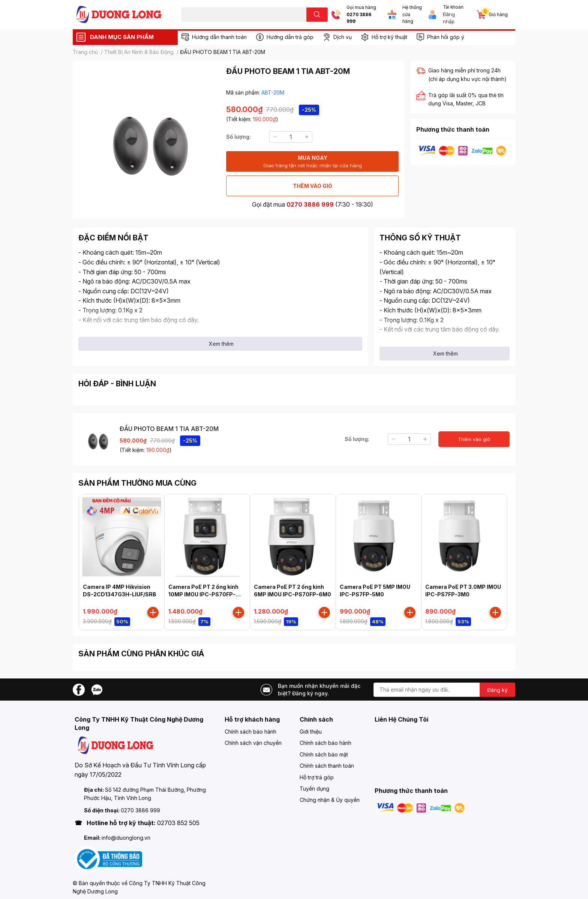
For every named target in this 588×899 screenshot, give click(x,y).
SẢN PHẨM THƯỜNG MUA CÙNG (137, 483)
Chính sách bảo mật (324, 754)
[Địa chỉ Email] (444, 690)
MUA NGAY (313, 162)
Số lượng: (238, 137)
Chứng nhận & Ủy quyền (330, 800)
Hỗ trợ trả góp (317, 777)
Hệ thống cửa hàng (412, 14)
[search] (317, 15)
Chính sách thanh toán (327, 766)
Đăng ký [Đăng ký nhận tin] (497, 690)
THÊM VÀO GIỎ (313, 186)
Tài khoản (453, 7)
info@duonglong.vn (126, 838)
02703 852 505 (178, 823)
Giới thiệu (311, 732)
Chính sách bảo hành (250, 732)
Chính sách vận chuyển (253, 743)
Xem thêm (221, 344)
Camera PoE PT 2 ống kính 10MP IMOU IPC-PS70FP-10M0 (203, 594)
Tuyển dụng (314, 789)
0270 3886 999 (359, 18)
